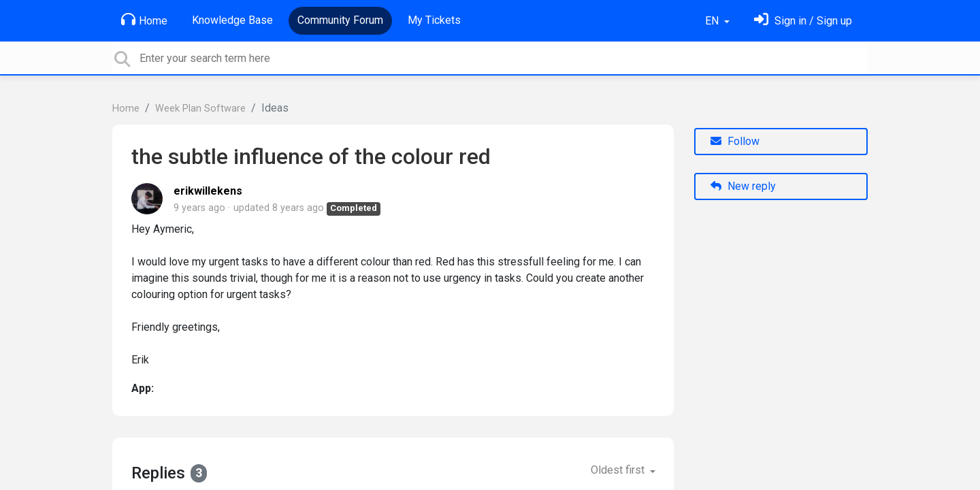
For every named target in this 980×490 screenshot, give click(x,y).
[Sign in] (803, 21)
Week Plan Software (200, 109)
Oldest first (619, 470)
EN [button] (713, 21)
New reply (743, 186)
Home (144, 20)
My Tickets (434, 20)
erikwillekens (208, 191)
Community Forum (340, 20)
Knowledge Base (232, 20)
